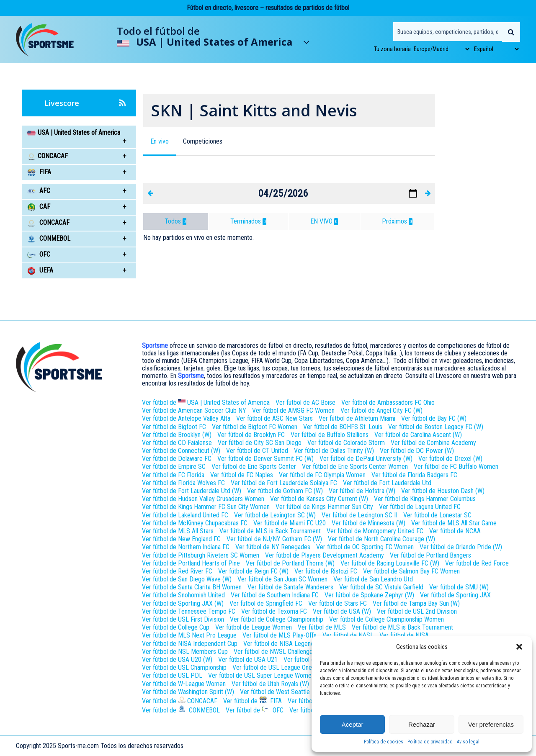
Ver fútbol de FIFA (253, 700)
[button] (519, 647)
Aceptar (353, 724)
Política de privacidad (430, 742)
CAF (39, 207)
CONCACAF (48, 222)
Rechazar (422, 724)
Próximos (397, 221)
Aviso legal (468, 742)
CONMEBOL (49, 238)
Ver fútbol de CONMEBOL (181, 710)
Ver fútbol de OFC (255, 710)
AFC (39, 191)
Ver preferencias (491, 724)
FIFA (39, 172)
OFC (39, 254)
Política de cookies (384, 742)
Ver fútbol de (206, 402)
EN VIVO (324, 221)
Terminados (248, 221)
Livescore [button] (89, 103)
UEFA (40, 270)
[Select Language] (496, 49)
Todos (175, 221)
